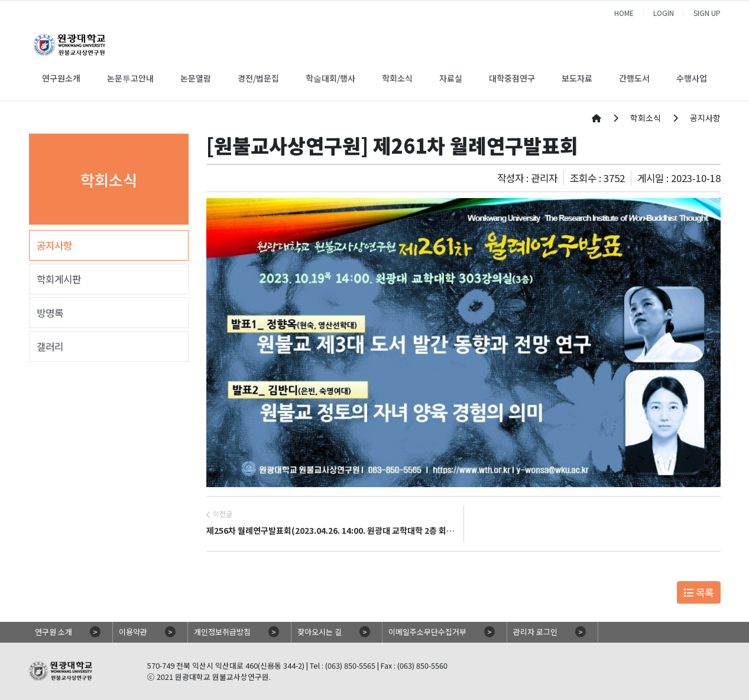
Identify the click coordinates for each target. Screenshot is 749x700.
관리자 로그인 (535, 632)
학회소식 (397, 78)
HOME (624, 13)
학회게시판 (59, 279)
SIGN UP (707, 13)
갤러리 (50, 346)
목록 (698, 592)
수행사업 (692, 78)
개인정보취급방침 (222, 632)
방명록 (50, 313)
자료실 (451, 78)
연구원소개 (61, 78)
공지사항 (54, 245)
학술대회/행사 (330, 78)
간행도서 (634, 78)
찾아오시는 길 (320, 632)
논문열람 (196, 78)
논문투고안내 (130, 78)
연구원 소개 (54, 632)
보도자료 (577, 78)
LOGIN (664, 13)
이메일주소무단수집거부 (427, 632)
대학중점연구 (512, 78)
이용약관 (133, 632)
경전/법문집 (258, 78)
